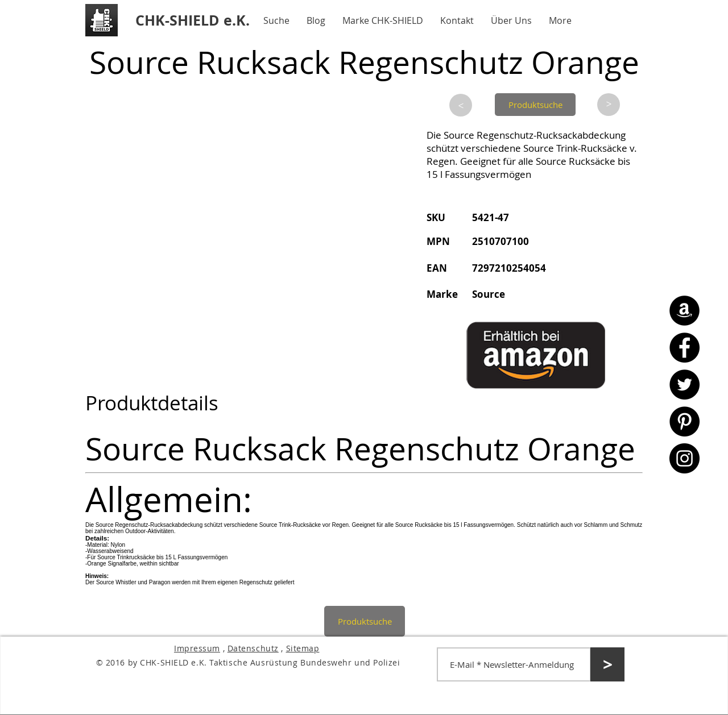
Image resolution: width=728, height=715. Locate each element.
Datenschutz (253, 648)
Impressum (197, 648)
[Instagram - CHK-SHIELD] (684, 458)
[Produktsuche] (535, 105)
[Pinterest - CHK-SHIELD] (684, 421)
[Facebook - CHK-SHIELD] (684, 348)
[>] (461, 105)
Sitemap (303, 648)
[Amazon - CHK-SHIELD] (684, 311)
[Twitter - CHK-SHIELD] (684, 384)
